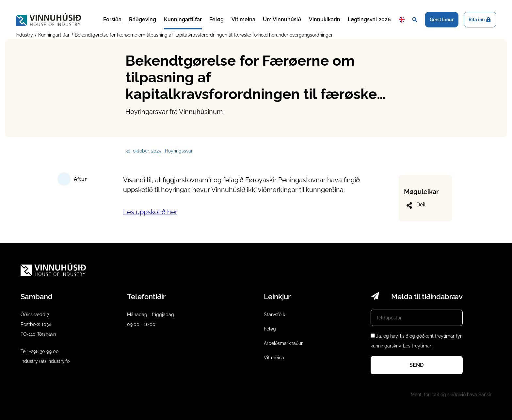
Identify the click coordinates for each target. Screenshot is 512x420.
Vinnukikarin (325, 19)
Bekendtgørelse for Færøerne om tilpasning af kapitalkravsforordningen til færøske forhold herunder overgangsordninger (203, 35)
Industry (25, 35)
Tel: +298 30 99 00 (40, 351)
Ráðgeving (143, 19)
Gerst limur (442, 20)
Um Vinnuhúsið (282, 19)
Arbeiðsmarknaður (283, 343)
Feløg (216, 19)
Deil (416, 205)
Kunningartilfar (183, 19)
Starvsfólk (274, 315)
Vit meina (243, 19)
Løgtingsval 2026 (369, 19)
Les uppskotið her (150, 212)
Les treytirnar (417, 346)
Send (416, 365)
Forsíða (112, 19)
